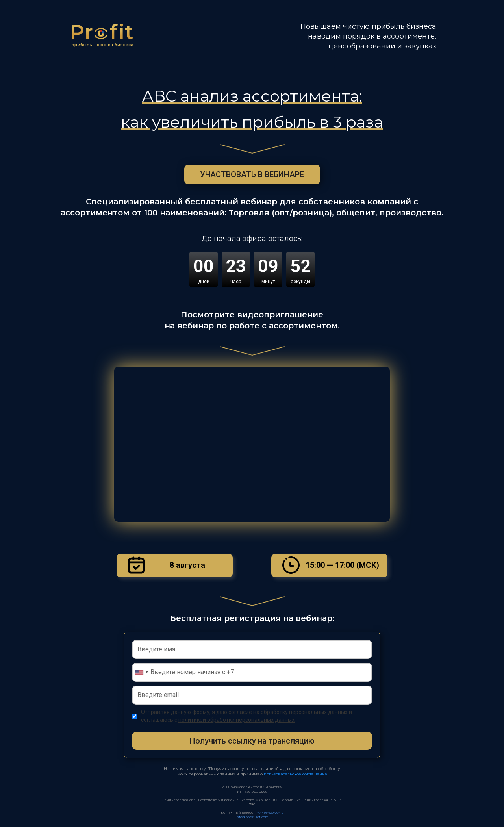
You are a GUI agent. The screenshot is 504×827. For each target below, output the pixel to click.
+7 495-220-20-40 (270, 812)
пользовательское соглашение (296, 774)
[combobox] (141, 672)
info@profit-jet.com (252, 817)
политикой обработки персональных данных (236, 720)
